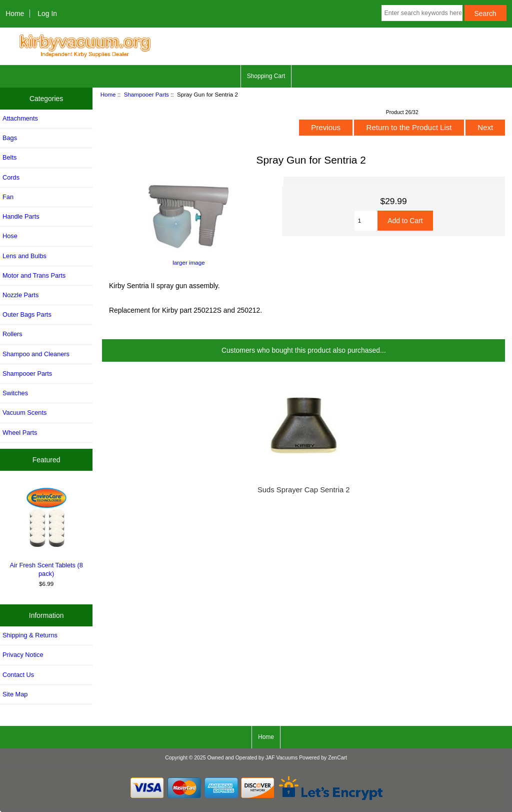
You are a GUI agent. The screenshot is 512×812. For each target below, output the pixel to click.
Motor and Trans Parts (34, 275)
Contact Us (18, 675)
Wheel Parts (20, 433)
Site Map (15, 694)
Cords (11, 177)
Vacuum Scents (24, 413)
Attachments (20, 118)
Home (15, 14)
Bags (10, 138)
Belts (9, 157)
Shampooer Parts (146, 94)
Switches (15, 393)
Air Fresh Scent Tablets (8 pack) (46, 531)
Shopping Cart (266, 76)
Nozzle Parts (20, 295)
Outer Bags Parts (27, 314)
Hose (10, 236)
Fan (8, 197)
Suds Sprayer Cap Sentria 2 (304, 490)
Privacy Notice (23, 655)
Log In (47, 14)
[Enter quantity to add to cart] (366, 221)
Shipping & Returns (30, 635)
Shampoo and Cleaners (36, 354)
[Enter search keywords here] (422, 13)
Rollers (12, 334)
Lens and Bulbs (24, 256)
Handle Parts (21, 216)
